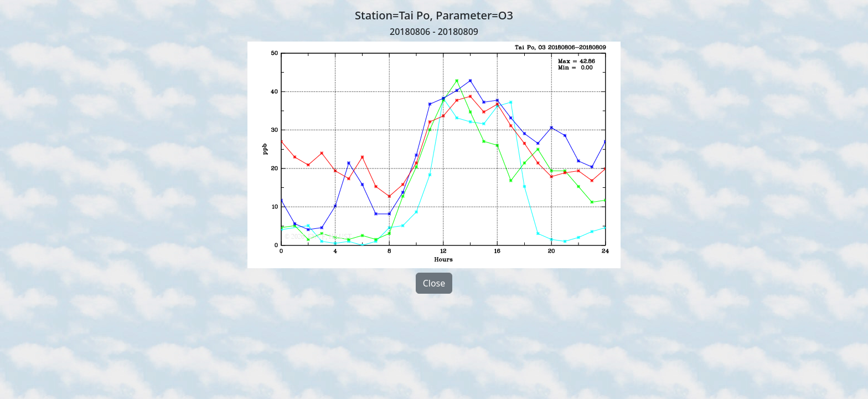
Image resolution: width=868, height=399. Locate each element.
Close (434, 283)
